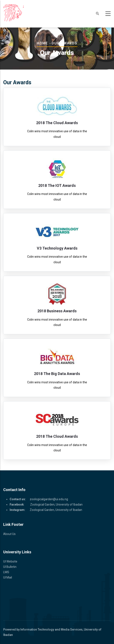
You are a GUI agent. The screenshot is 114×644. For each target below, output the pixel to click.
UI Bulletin (10, 567)
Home (42, 43)
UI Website (10, 561)
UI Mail (8, 577)
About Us (9, 534)
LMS (6, 572)
